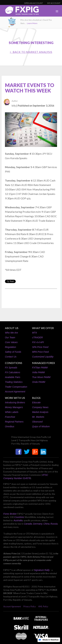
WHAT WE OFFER (43, 328)
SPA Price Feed (40, 347)
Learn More (32, 23)
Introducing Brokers (15, 402)
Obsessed (37, 422)
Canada (28, 524)
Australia (18, 520)
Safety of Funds (13, 352)
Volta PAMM (38, 372)
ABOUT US (12, 328)
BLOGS (36, 398)
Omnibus (10, 426)
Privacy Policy (30, 606)
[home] (19, 11)
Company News (40, 407)
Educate (36, 402)
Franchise (10, 417)
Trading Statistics (14, 382)
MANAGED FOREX (43, 363)
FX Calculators (13, 372)
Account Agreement (15, 392)
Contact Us (11, 357)
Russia (54, 524)
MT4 (34, 333)
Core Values (11, 342)
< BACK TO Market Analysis (31, 52)
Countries (19, 517)
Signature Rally (42, 570)
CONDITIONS (14, 363)
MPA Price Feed (40, 352)
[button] (57, 11)
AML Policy (43, 606)
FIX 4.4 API (38, 342)
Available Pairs (13, 377)
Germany (38, 524)
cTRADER (37, 337)
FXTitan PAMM (40, 368)
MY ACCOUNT (54, 3)
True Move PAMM (41, 377)
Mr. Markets (38, 417)
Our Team (10, 337)
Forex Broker (10, 514)
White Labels (12, 412)
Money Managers (14, 407)
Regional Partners (14, 422)
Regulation (10, 347)
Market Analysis (40, 412)
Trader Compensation (16, 387)
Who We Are (11, 333)
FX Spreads (11, 368)
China (47, 524)
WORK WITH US (15, 398)
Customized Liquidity (43, 357)
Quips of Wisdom (41, 426)
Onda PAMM (39, 382)
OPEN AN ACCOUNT (33, 3)
